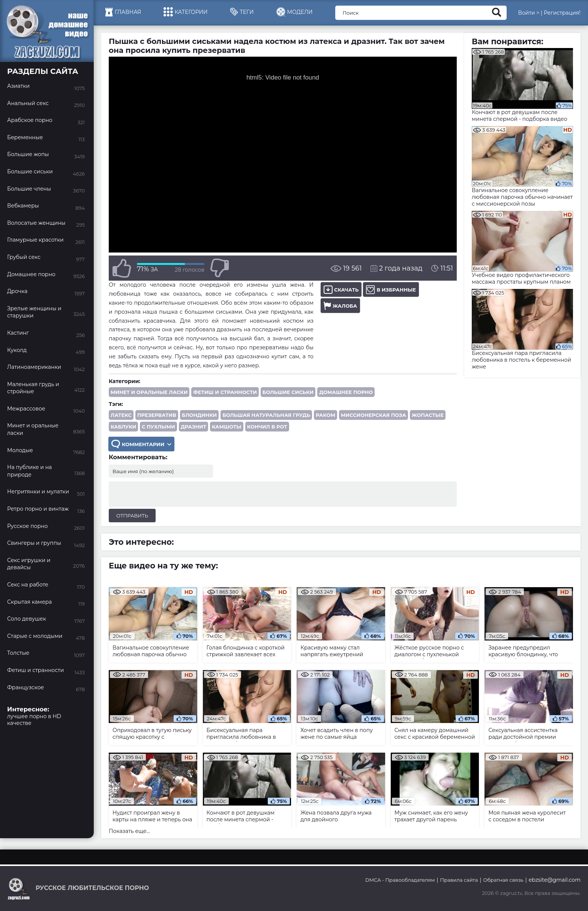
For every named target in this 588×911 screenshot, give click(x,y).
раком (325, 415)
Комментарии (141, 444)
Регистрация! (562, 13)
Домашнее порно (346, 392)
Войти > (529, 13)
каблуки (123, 427)
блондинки (199, 415)
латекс (121, 415)
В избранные (391, 289)
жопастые (428, 415)
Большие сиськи (288, 392)
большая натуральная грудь (266, 415)
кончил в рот (267, 427)
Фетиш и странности (225, 392)
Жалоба (340, 306)
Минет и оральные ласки (149, 392)
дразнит (193, 427)
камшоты (227, 427)
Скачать (341, 289)
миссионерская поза (373, 415)
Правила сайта (459, 880)
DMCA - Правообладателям (400, 880)
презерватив (157, 415)
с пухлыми (158, 427)
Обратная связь (503, 880)
